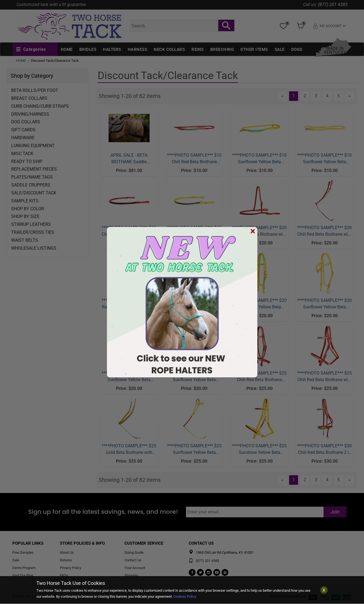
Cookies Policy (185, 596)
